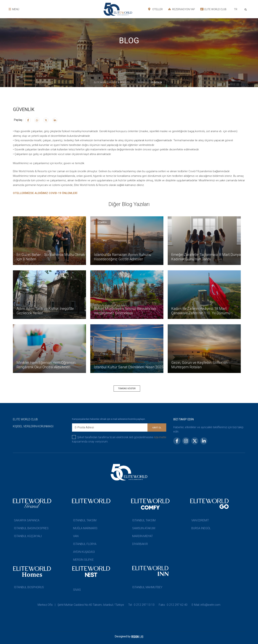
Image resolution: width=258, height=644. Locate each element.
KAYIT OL (157, 428)
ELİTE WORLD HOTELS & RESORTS (112, 82)
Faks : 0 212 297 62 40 (173, 605)
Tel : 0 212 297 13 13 (141, 605)
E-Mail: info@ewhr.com (206, 605)
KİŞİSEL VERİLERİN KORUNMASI (33, 426)
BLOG (141, 82)
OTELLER (155, 9)
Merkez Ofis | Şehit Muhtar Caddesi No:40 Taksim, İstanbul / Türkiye (81, 605)
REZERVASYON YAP (181, 9)
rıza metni (160, 437)
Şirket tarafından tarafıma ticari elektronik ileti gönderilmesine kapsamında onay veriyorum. (119, 439)
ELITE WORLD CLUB (213, 9)
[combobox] (236, 10)
